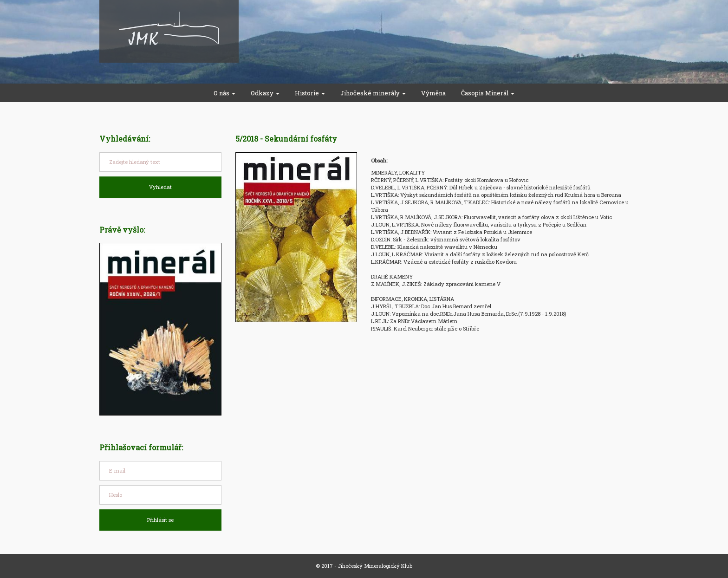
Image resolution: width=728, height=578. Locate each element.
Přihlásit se (160, 520)
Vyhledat (160, 187)
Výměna (433, 93)
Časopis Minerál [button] (488, 93)
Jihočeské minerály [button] (373, 93)
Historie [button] (310, 93)
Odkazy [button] (265, 93)
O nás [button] (224, 93)
